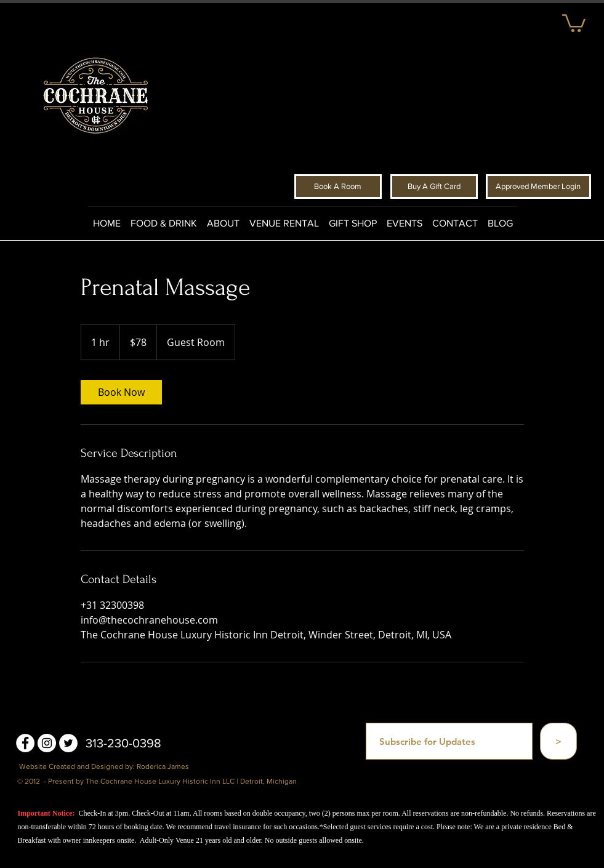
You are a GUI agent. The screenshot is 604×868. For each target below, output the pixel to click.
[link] (121, 392)
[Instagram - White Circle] (47, 743)
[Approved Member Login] (538, 187)
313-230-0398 (123, 743)
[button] (574, 22)
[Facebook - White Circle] (25, 743)
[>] (558, 741)
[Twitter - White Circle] (68, 743)
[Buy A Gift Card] (434, 187)
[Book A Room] (338, 187)
